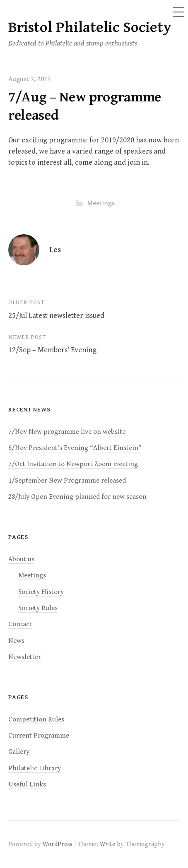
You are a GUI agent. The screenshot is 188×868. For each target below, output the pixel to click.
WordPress (58, 844)
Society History (41, 592)
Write (108, 844)
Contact (20, 624)
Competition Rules (36, 719)
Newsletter (25, 657)
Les (55, 250)
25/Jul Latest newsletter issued (56, 316)
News (16, 641)
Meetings (101, 203)
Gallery (19, 752)
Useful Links (27, 784)
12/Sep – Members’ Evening (52, 350)
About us (21, 559)
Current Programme (39, 736)
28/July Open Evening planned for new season (77, 497)
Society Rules (38, 608)
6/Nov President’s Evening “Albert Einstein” (75, 448)
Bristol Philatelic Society (90, 28)
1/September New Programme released (67, 481)
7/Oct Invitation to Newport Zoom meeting (73, 464)
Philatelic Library (35, 768)
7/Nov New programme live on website (67, 432)
